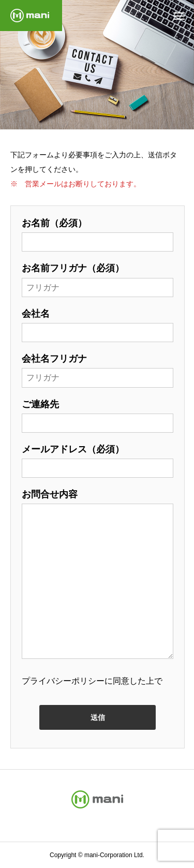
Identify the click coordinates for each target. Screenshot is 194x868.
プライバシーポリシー (63, 681)
